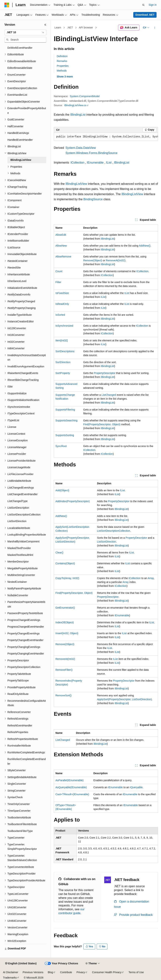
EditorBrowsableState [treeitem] (20, 68)
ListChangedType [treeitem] (17, 501)
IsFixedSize (62, 293)
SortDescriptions (65, 351)
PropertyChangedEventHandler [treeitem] (25, 640)
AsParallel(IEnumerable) (70, 780)
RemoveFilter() (64, 670)
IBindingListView (76, 184)
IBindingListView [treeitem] (21, 160)
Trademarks (10, 978)
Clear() (59, 553)
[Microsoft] (7, 5)
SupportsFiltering (65, 410)
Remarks (62, 61)
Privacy (81, 972)
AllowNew (61, 246)
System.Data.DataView (81, 148)
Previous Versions (33, 972)
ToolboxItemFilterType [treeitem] (20, 831)
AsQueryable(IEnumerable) (71, 787)
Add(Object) (62, 490)
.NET (70, 27)
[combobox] (25, 32)
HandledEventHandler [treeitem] (20, 140)
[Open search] (143, 5)
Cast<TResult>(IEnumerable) (72, 794)
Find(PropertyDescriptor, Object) (102, 424)
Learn (58, 27)
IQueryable (136, 787)
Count (59, 271)
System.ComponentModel (85, 96)
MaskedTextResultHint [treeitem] (20, 555)
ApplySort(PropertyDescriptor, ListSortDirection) (124, 699)
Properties (63, 66)
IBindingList (78, 115)
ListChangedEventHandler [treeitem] (22, 494)
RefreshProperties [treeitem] (18, 732)
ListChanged (109, 395)
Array (151, 578)
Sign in (153, 5)
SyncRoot (61, 446)
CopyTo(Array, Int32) (67, 578)
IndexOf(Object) (65, 622)
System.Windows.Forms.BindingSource (91, 153)
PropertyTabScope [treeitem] (18, 681)
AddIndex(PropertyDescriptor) (73, 501)
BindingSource (93, 199)
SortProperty (63, 373)
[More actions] (155, 28)
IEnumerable (95, 163)
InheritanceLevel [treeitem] (17, 281)
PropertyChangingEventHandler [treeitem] (26, 654)
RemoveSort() (63, 695)
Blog (50, 972)
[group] (106, 137)
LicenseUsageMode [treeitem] (19, 467)
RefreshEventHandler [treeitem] (20, 726)
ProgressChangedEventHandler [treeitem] (26, 627)
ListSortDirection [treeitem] (17, 521)
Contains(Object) (65, 563)
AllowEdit (61, 235)
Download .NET (145, 15)
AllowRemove (63, 257)
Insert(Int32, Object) (67, 633)
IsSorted (60, 315)
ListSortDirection (107, 542)
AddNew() (145, 246)
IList (109, 163)
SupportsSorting (65, 435)
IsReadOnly (62, 304)
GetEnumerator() (65, 608)
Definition (62, 56)
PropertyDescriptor (105, 373)
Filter (58, 282)
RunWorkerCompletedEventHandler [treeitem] (27, 761)
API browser (86, 27)
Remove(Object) (93, 260)
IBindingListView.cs (75, 105)
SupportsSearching (66, 420)
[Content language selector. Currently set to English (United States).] (21, 964)
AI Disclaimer (11, 972)
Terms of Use (136, 972)
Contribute (66, 972)
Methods (62, 71)
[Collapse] (45, 25)
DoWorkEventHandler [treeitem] (20, 48)
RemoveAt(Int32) (116, 260)
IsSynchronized (64, 326)
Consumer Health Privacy (107, 972)
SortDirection (63, 362)
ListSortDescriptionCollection (114, 531)
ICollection (78, 163)
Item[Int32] (62, 340)
